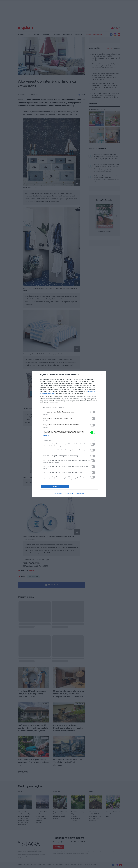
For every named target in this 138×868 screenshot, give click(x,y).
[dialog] (69, 434)
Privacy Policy (80, 493)
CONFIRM (55, 486)
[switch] (93, 412)
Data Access (69, 493)
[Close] (102, 375)
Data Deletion (58, 493)
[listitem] (69, 408)
